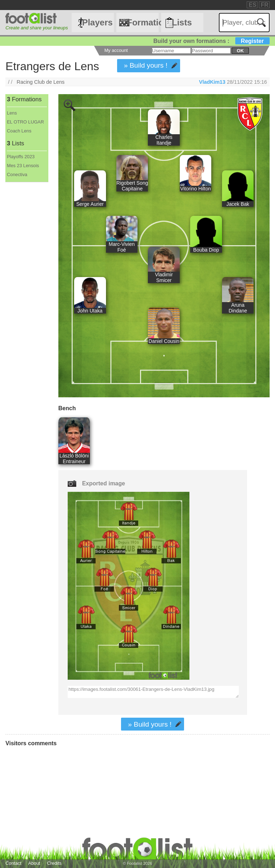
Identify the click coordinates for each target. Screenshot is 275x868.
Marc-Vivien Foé (122, 247)
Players (97, 22)
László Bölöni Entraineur (74, 459)
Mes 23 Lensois (23, 166)
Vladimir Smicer (164, 277)
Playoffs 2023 (21, 157)
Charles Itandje (164, 140)
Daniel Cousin (164, 341)
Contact (13, 863)
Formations (143, 22)
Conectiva (17, 174)
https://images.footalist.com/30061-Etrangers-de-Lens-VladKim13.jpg (153, 692)
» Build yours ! (146, 65)
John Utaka (90, 311)
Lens (12, 113)
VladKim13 (212, 82)
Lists (182, 22)
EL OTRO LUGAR (25, 122)
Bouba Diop (206, 250)
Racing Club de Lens (41, 82)
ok (240, 51)
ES (252, 5)
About (34, 863)
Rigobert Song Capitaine (132, 186)
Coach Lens (19, 131)
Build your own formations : (211, 41)
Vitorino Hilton (196, 189)
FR (264, 5)
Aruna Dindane (238, 308)
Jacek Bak (238, 204)
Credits (54, 863)
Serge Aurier (90, 204)
